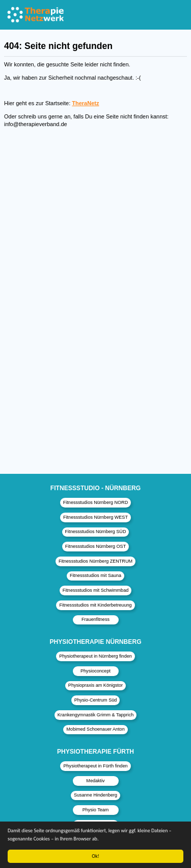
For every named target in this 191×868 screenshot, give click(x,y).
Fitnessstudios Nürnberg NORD (95, 502)
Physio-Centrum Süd (96, 700)
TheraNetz (85, 103)
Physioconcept (95, 671)
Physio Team (96, 810)
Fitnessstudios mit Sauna (95, 575)
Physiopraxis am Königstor (95, 685)
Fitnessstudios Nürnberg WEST (95, 517)
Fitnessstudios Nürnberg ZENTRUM (95, 561)
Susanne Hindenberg (95, 795)
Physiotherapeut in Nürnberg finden (95, 656)
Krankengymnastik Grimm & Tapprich (95, 715)
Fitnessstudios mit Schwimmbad (95, 590)
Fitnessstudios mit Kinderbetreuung (95, 605)
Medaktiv (95, 781)
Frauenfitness (95, 619)
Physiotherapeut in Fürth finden (96, 766)
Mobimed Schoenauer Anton (95, 729)
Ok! (95, 856)
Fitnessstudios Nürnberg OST (95, 546)
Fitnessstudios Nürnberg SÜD (96, 532)
